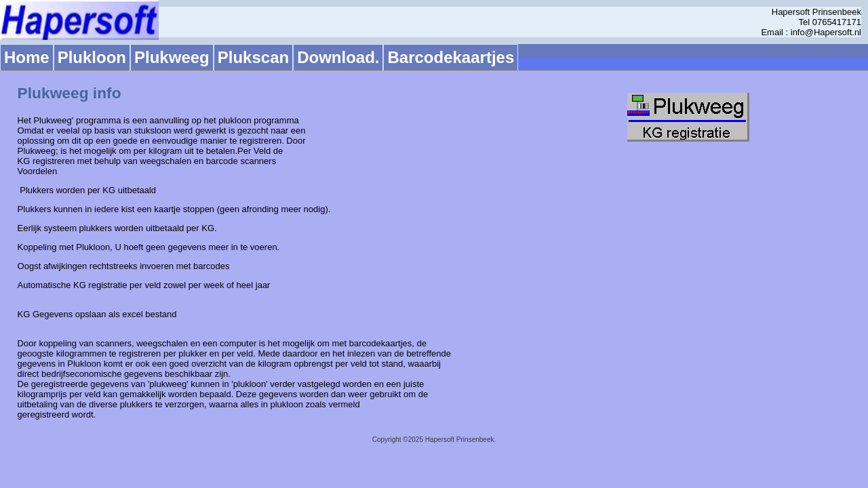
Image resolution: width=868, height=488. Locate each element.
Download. (338, 57)
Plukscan (253, 57)
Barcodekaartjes (451, 57)
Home (27, 57)
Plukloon (92, 57)
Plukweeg (172, 57)
